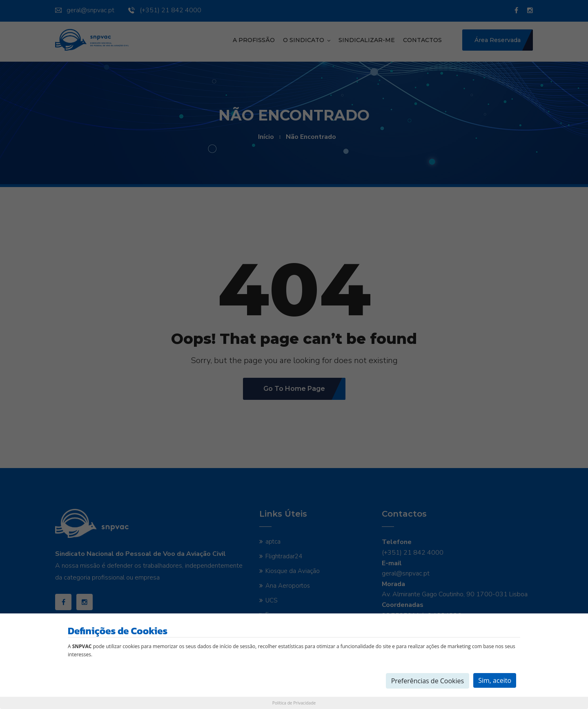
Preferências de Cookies (428, 681)
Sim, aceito (495, 680)
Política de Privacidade (294, 703)
